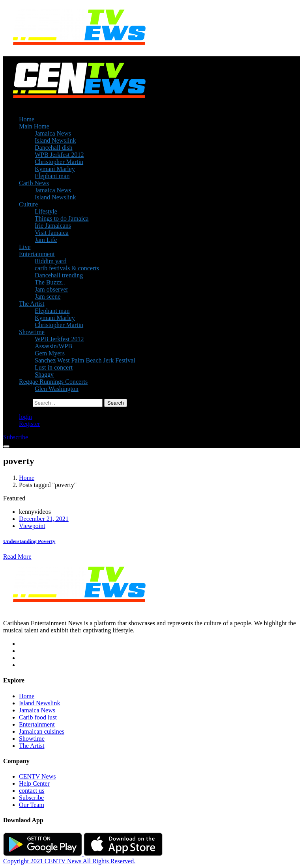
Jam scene (48, 296)
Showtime (32, 332)
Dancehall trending (59, 275)
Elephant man (52, 176)
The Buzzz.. (50, 282)
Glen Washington (57, 389)
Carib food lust (38, 717)
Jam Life (46, 240)
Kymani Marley (55, 169)
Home (27, 119)
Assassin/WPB (53, 346)
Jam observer (51, 289)
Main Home (34, 126)
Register (29, 424)
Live (25, 247)
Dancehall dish (54, 148)
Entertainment (37, 254)
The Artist (32, 304)
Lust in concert (54, 367)
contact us (32, 791)
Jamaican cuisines (42, 731)
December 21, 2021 (44, 519)
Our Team (32, 805)
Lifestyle (46, 211)
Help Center (34, 783)
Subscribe (31, 798)
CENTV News (37, 776)
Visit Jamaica (52, 233)
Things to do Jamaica (62, 218)
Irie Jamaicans (53, 226)
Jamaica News (53, 133)
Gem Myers (50, 353)
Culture (28, 204)
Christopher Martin (59, 162)
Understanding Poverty (29, 541)
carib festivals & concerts (67, 268)
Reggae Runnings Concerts (53, 382)
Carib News (34, 183)
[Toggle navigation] (6, 446)
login (25, 417)
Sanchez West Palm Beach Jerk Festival (85, 360)
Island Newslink (55, 140)
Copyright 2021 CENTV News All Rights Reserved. (69, 861)
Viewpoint (32, 526)
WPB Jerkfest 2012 (59, 155)
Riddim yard (50, 261)
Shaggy (44, 375)
